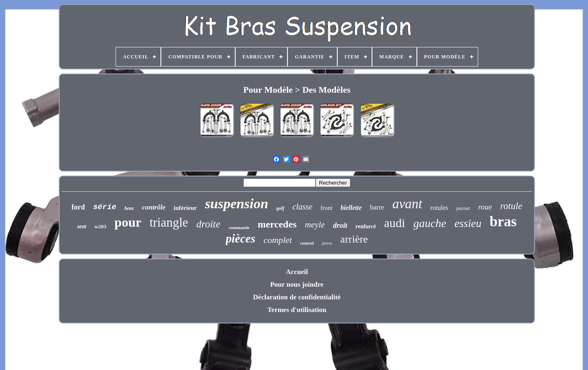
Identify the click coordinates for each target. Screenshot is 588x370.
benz (129, 208)
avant (407, 204)
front (326, 208)
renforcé (365, 226)
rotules (439, 208)
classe (302, 207)
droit (340, 225)
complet (278, 240)
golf (280, 208)
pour (128, 222)
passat (463, 208)
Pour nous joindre (297, 284)
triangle (169, 222)
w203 (100, 226)
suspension (237, 204)
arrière (354, 239)
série (105, 207)
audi (394, 223)
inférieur (185, 208)
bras (503, 222)
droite (208, 224)
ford (78, 207)
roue (485, 207)
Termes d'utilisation (297, 310)
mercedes (277, 224)
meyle (315, 225)
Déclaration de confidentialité (297, 297)
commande (239, 227)
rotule (511, 206)
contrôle (154, 207)
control (307, 243)
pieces (327, 243)
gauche (430, 223)
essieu (468, 223)
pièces (241, 238)
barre (377, 207)
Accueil (297, 272)
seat (82, 226)
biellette (351, 208)
